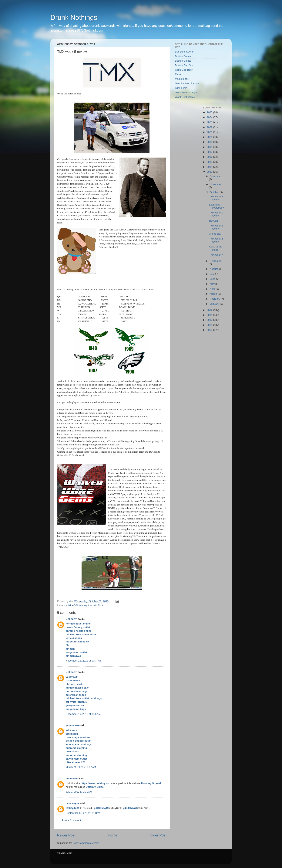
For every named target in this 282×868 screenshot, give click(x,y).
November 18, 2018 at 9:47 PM (83, 661)
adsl (68, 605)
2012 (210, 310)
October (215, 192)
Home (112, 835)
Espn (178, 74)
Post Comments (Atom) (86, 843)
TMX (101, 605)
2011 (210, 315)
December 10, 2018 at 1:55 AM (83, 714)
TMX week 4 (216, 255)
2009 (210, 325)
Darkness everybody (216, 206)
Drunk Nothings (74, 17)
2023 (210, 122)
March (214, 294)
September (216, 261)
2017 (210, 152)
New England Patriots (187, 83)
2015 (210, 162)
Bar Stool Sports (184, 52)
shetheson (72, 779)
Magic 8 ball (182, 79)
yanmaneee (73, 725)
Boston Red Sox (184, 65)
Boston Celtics (183, 61)
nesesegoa (72, 803)
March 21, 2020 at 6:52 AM (81, 767)
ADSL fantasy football (84, 605)
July (213, 274)
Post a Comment (71, 820)
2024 (210, 117)
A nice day (215, 234)
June (213, 279)
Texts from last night (186, 92)
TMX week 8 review (216, 198)
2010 (210, 320)
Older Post (158, 835)
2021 (210, 132)
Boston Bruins (183, 56)
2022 (210, 127)
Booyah (213, 221)
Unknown (71, 619)
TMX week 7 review (216, 214)
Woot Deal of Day (185, 97)
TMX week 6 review (216, 227)
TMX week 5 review (216, 240)
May (213, 284)
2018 (210, 147)
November (216, 184)
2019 (210, 142)
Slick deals (181, 88)
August (214, 269)
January (215, 304)
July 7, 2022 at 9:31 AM (79, 792)
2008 (210, 330)
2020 (210, 137)
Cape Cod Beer (184, 70)
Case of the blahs (216, 248)
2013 (210, 172)
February (215, 299)
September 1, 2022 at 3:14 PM (83, 813)
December (216, 176)
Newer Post (66, 835)
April (213, 289)
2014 (210, 167)
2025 (210, 112)
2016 (210, 157)
